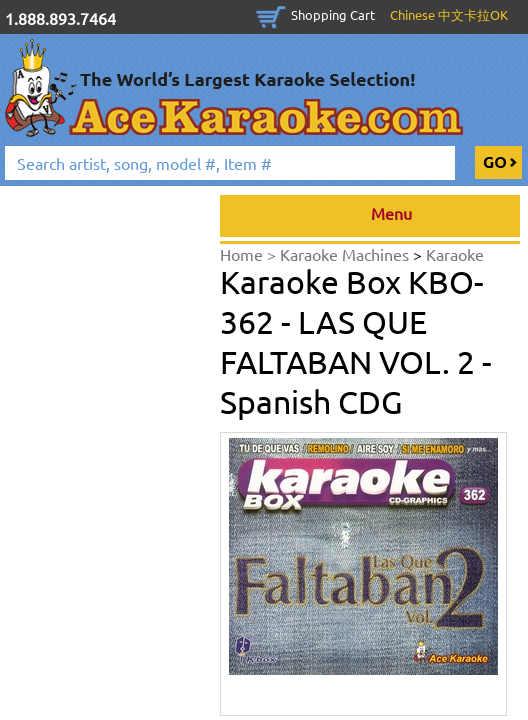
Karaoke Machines (346, 254)
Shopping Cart (333, 14)
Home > (250, 254)
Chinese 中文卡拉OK (449, 14)
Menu (370, 216)
